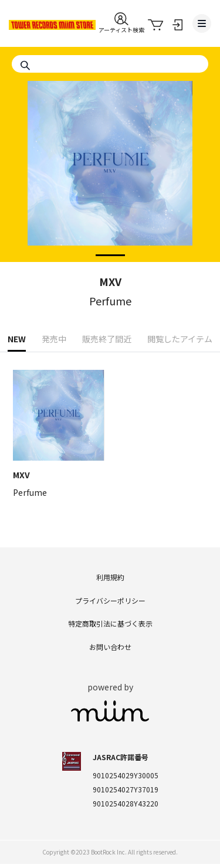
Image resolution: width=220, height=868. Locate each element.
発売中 (54, 339)
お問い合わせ (110, 647)
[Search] (110, 64)
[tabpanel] (110, 195)
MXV (110, 282)
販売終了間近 (107, 339)
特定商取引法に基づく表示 (110, 623)
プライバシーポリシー (110, 600)
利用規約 (110, 577)
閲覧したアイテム (180, 339)
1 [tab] (101, 257)
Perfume (110, 301)
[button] (121, 23)
